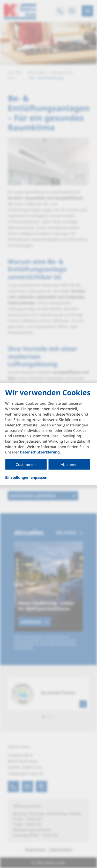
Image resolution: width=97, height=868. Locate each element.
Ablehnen (69, 464)
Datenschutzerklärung (40, 452)
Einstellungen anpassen (26, 477)
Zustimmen (26, 464)
